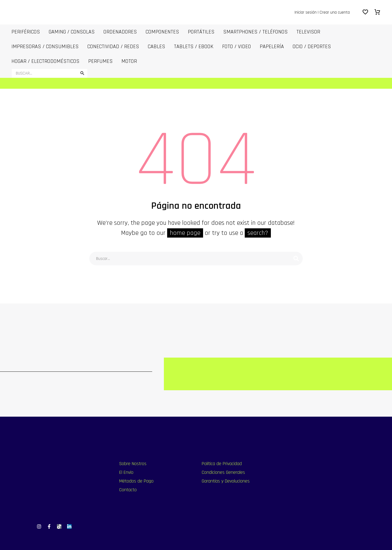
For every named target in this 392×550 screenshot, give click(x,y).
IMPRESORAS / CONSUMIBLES (45, 47)
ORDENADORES (120, 32)
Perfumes (100, 61)
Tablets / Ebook (194, 47)
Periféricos (26, 32)
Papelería (272, 47)
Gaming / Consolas (72, 32)
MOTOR (129, 61)
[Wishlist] (365, 12)
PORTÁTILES (201, 32)
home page (185, 233)
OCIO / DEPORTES (312, 47)
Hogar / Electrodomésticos (45, 61)
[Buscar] (50, 73)
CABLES (157, 47)
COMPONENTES (162, 32)
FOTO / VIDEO (237, 47)
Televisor (308, 32)
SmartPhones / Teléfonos (255, 32)
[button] (82, 73)
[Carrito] (377, 12)
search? (258, 233)
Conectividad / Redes (113, 47)
